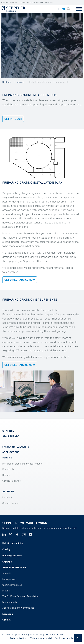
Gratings (49, 2)
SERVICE (7, 458)
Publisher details (64, 638)
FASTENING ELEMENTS (16, 447)
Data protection (18, 638)
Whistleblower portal (41, 638)
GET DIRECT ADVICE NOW (20, 280)
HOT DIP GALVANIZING (9, 2)
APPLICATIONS (11, 452)
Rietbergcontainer (35, 2)
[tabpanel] (42, 46)
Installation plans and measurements (49, 82)
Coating (22, 2)
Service (20, 82)
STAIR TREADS (11, 436)
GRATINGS (8, 431)
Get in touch (13, 119)
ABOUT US (8, 491)
